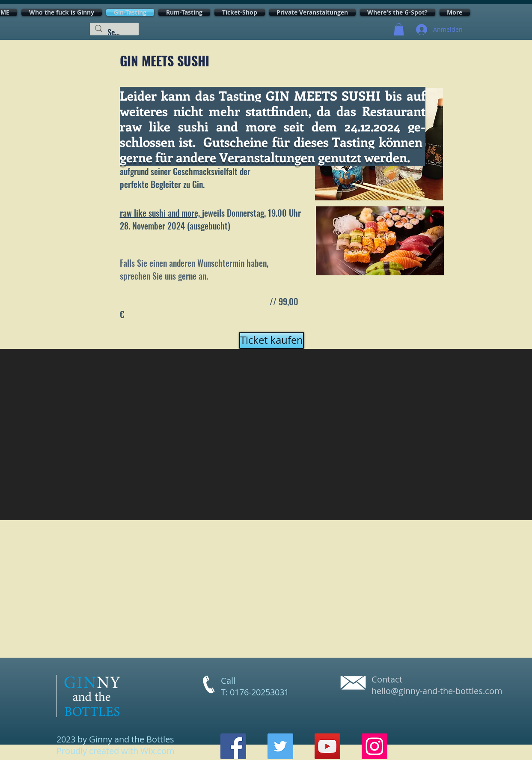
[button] (399, 29)
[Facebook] (233, 746)
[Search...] (114, 32)
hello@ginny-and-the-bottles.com (437, 691)
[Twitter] (280, 746)
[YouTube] (327, 746)
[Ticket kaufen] (272, 340)
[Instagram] (374, 746)
